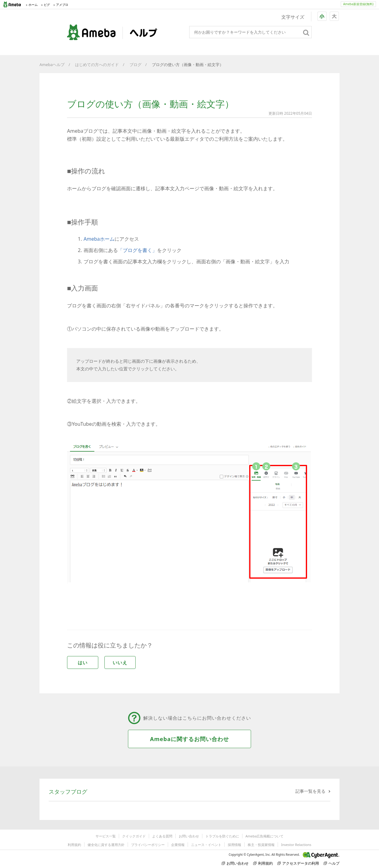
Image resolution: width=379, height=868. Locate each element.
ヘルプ (332, 863)
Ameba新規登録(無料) (358, 4)
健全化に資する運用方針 (106, 845)
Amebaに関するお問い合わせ (189, 739)
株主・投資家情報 (261, 845)
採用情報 (235, 845)
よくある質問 (162, 836)
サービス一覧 (106, 836)
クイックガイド (134, 836)
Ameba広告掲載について (265, 836)
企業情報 (178, 845)
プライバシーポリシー (148, 845)
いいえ (120, 662)
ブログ (135, 65)
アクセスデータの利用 (298, 863)
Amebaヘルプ (52, 65)
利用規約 (74, 845)
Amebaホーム (99, 239)
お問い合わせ (189, 836)
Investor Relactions (296, 845)
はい (83, 662)
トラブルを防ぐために (222, 836)
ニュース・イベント (206, 845)
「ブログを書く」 (137, 250)
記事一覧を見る (310, 791)
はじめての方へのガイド (97, 65)
